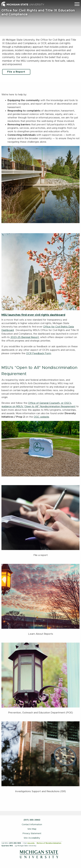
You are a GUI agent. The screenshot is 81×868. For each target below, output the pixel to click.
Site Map (32, 829)
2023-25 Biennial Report (25, 337)
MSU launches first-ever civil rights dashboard (33, 315)
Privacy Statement (32, 833)
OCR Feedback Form (39, 353)
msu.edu (31, 843)
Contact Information (32, 825)
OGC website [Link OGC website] (41, 417)
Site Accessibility (32, 838)
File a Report (16, 72)
